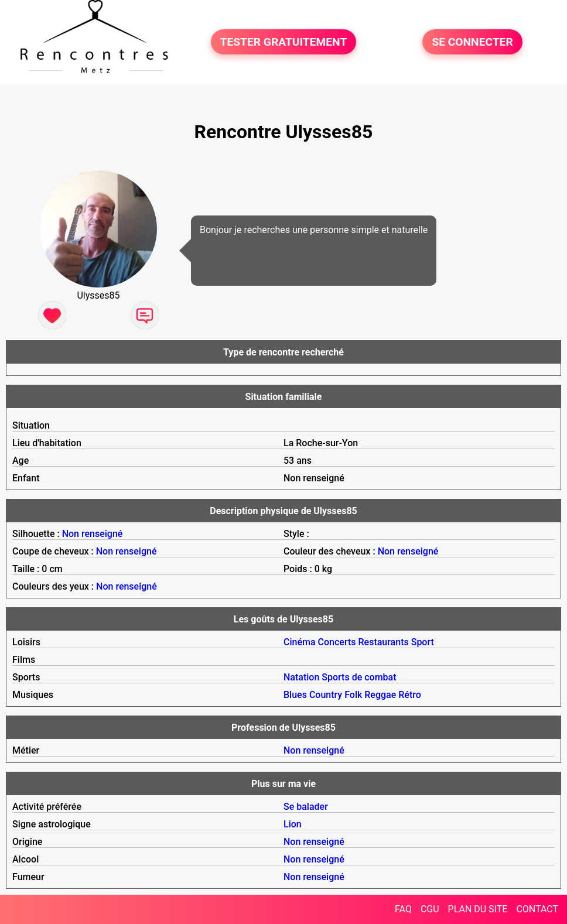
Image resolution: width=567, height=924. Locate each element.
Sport (423, 642)
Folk (353, 695)
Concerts (337, 642)
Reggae (380, 695)
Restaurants (384, 642)
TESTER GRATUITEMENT (284, 42)
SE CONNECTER (472, 42)
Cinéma (300, 642)
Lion (293, 824)
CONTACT (537, 909)
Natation (301, 677)
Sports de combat (359, 677)
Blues (295, 695)
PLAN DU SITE (478, 909)
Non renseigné (93, 534)
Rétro (410, 695)
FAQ (403, 909)
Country (326, 695)
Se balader (306, 807)
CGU (430, 909)
